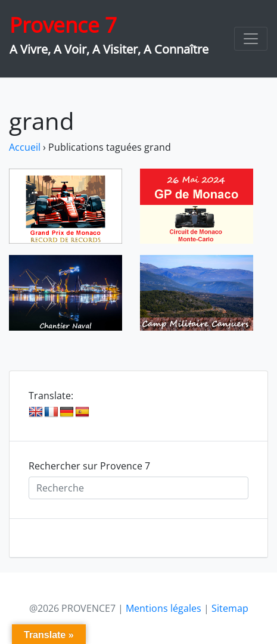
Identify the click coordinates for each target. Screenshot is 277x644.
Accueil (25, 147)
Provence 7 (63, 25)
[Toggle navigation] (251, 39)
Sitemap (230, 608)
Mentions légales (164, 608)
